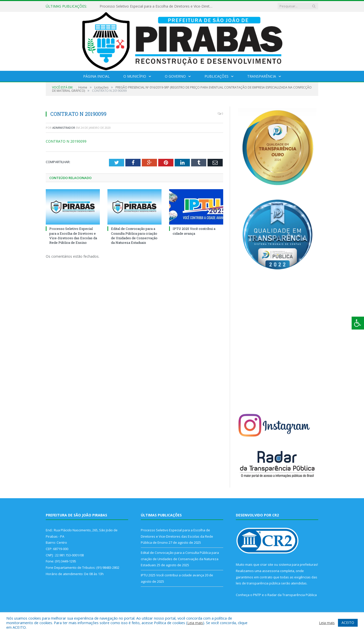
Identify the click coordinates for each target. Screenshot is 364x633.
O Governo (175, 76)
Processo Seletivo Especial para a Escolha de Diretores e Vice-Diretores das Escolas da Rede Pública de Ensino (158, 6)
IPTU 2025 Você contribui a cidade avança (194, 231)
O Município (135, 76)
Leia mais (195, 623)
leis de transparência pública (258, 583)
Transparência (262, 76)
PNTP (257, 595)
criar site (267, 564)
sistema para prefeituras (298, 564)
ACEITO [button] (348, 623)
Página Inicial (96, 76)
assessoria (271, 571)
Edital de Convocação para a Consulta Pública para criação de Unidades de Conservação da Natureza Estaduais (134, 236)
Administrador (64, 128)
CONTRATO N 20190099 (66, 141)
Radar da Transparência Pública (292, 595)
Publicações (217, 76)
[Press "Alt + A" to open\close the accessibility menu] (358, 323)
